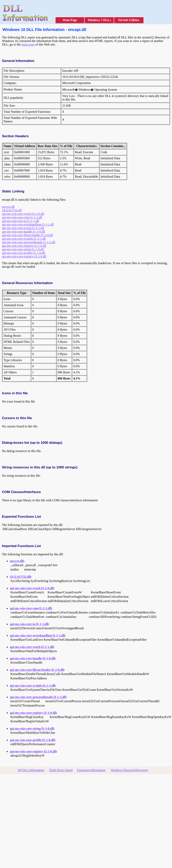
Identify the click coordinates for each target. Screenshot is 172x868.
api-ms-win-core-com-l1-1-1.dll (22, 217)
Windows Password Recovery (129, 770)
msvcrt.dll (8, 207)
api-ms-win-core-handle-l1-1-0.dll (24, 232)
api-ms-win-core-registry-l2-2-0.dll (24, 256)
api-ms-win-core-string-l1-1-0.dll (23, 249)
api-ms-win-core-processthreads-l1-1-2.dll (29, 242)
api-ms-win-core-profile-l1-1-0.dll (24, 253)
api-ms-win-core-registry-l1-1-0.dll (24, 246)
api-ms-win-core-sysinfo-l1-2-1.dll (24, 239)
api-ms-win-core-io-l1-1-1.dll (21, 221)
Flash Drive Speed (61, 770)
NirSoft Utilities (129, 20)
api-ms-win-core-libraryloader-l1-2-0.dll (27, 235)
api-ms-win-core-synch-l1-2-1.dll (23, 228)
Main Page (70, 20)
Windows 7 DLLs (99, 20)
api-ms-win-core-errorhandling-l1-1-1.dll (28, 224)
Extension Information (91, 770)
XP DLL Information (31, 770)
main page (28, 44)
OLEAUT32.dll (12, 210)
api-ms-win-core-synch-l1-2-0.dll (23, 214)
